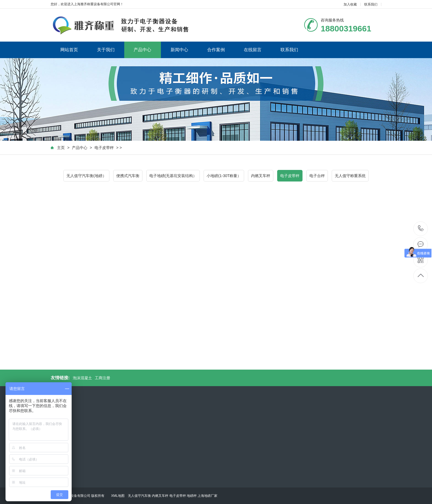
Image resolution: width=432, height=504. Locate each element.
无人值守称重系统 (350, 176)
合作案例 (216, 50)
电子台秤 (317, 176)
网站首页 (69, 50)
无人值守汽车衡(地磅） (86, 176)
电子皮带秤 (104, 148)
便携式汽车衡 (128, 176)
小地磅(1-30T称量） (224, 176)
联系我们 (371, 4)
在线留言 (253, 50)
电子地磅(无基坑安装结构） (173, 176)
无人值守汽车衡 (139, 496)
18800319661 (421, 228)
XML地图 (118, 496)
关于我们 (106, 50)
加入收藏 (350, 4)
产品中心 (142, 50)
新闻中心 (179, 50)
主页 (61, 148)
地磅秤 (192, 496)
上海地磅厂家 (207, 496)
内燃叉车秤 (261, 176)
